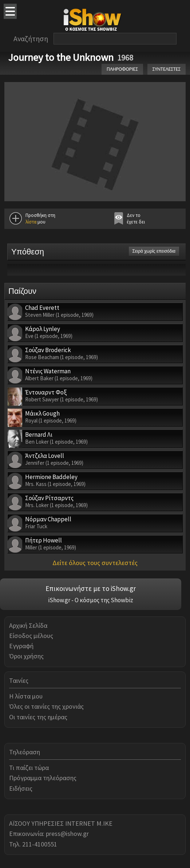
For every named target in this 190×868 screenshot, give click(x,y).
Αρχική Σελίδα (28, 625)
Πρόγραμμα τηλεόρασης (43, 778)
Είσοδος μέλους (31, 636)
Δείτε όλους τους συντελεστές (95, 563)
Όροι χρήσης (26, 656)
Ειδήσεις (21, 788)
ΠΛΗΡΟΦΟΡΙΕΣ (122, 69)
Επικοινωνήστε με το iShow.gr (91, 588)
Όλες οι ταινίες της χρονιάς (46, 706)
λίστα (31, 222)
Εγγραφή (21, 646)
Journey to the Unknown (61, 57)
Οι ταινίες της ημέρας (38, 717)
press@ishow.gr (67, 834)
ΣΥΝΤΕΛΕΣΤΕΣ (167, 69)
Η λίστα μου (26, 696)
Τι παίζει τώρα (29, 768)
